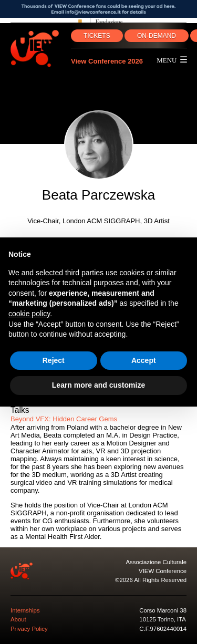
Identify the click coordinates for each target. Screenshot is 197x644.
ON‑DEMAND (157, 36)
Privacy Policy (29, 629)
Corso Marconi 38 (163, 610)
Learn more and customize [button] (98, 385)
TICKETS (97, 36)
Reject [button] (54, 360)
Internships (25, 610)
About (18, 619)
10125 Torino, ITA (163, 619)
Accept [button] (144, 360)
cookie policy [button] (29, 314)
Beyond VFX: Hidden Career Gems (64, 419)
